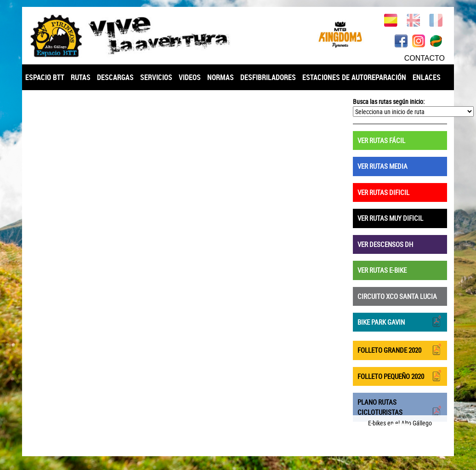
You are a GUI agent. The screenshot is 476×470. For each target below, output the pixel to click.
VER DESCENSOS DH (385, 244)
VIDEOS (190, 77)
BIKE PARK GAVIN (400, 321)
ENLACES (427, 77)
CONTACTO (425, 58)
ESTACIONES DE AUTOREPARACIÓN (354, 77)
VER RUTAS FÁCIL (381, 140)
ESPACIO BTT (45, 77)
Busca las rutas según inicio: (389, 101)
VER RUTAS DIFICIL (383, 192)
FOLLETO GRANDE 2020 (400, 349)
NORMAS (221, 77)
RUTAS (81, 77)
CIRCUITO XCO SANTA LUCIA (397, 296)
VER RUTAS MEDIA (382, 166)
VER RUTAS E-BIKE (382, 270)
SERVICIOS (156, 77)
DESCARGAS (115, 77)
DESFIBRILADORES (268, 77)
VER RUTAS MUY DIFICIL (390, 218)
